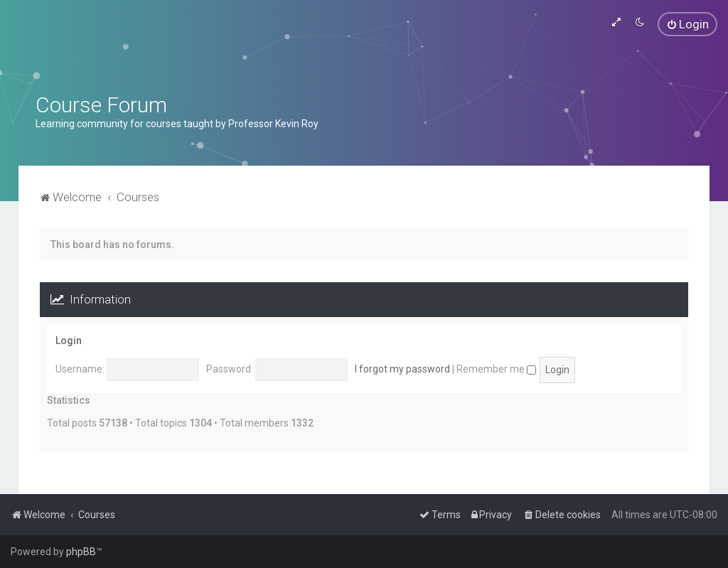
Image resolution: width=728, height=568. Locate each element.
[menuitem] (687, 24)
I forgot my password (402, 369)
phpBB (81, 552)
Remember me (496, 369)
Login (69, 341)
